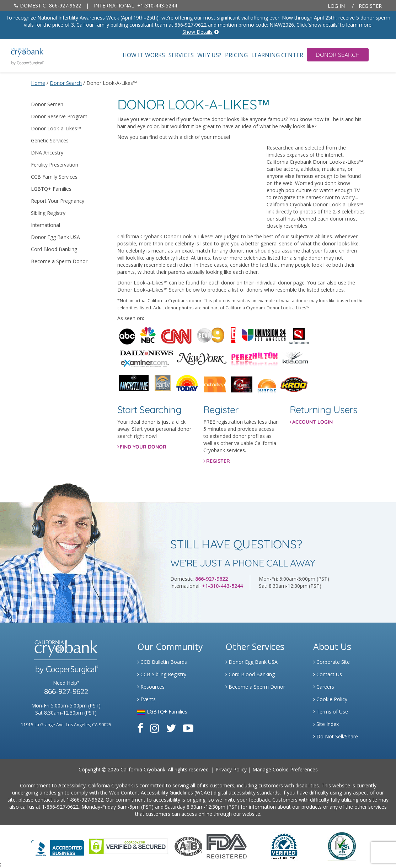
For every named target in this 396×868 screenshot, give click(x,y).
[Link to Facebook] (140, 728)
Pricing (236, 55)
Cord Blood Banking (54, 249)
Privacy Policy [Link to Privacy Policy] (231, 769)
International (46, 225)
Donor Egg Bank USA (55, 237)
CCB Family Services (54, 177)
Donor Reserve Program (59, 116)
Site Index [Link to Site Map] (326, 724)
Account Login (312, 422)
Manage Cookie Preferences (285, 769)
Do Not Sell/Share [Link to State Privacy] (336, 736)
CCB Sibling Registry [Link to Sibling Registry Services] (162, 674)
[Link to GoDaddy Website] (129, 846)
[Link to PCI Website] (342, 846)
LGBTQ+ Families (51, 189)
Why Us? (209, 55)
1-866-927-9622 (85, 800)
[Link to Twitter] (171, 728)
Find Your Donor (143, 447)
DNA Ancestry (47, 153)
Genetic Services (50, 140)
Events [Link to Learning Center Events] (146, 699)
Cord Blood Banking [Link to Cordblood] (250, 674)
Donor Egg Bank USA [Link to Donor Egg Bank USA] (251, 662)
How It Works (144, 55)
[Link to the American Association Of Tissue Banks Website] (188, 846)
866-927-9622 (48, 6)
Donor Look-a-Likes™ (56, 128)
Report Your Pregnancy (58, 201)
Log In (336, 6)
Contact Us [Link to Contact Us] (328, 674)
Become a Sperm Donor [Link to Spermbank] (255, 687)
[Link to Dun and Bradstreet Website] (284, 846)
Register (370, 6)
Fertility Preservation (55, 165)
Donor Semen (47, 104)
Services (181, 55)
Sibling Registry (48, 213)
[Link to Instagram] (155, 728)
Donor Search (338, 55)
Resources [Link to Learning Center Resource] (151, 687)
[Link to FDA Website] (227, 846)
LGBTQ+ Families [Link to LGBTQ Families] (162, 712)
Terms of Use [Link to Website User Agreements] (331, 712)
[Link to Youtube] (188, 728)
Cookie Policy (330, 699)
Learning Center (277, 55)
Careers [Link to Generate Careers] (324, 687)
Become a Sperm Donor (59, 261)
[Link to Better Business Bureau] (58, 845)
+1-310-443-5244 (135, 6)
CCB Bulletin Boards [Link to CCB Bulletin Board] (162, 662)
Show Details (197, 32)
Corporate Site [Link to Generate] (331, 662)
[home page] (22, 56)
